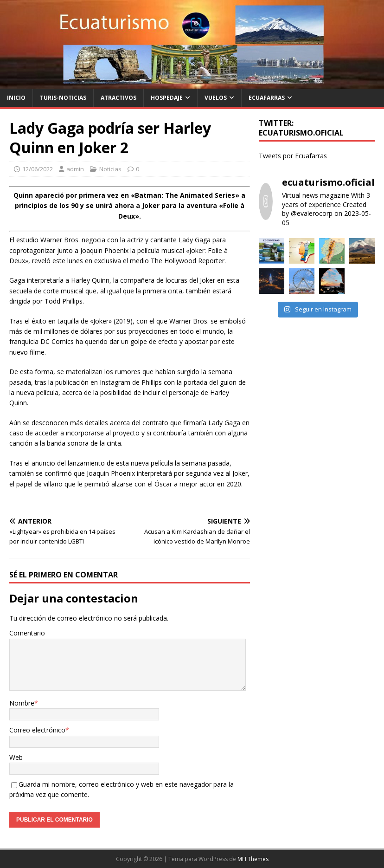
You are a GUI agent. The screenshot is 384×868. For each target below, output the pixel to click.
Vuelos (216, 98)
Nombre (22, 703)
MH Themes (253, 859)
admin (75, 169)
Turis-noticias (63, 98)
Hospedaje (167, 98)
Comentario (27, 633)
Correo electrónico (37, 730)
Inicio (16, 98)
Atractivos (118, 98)
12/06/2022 (38, 169)
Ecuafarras (267, 98)
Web (16, 757)
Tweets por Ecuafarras (293, 156)
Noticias (110, 169)
